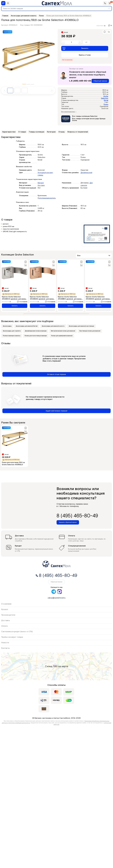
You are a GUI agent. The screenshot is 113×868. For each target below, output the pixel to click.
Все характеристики (69, 112)
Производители (8, 615)
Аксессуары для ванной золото (53, 326)
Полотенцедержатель (47, 198)
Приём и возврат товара (12, 637)
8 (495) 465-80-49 (80, 81)
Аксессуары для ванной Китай (27, 326)
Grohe (106, 96)
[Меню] (3, 3)
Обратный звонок (100, 81)
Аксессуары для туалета (12, 331)
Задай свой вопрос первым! (56, 411)
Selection (105, 98)
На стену (41, 185)
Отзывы (62, 132)
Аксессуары (7, 326)
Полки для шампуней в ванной (62, 336)
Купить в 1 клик (85, 55)
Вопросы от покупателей (78, 132)
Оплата (4, 626)
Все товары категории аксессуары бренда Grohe (89, 120)
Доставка (5, 621)
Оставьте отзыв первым (56, 374)
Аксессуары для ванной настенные (81, 326)
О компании (6, 604)
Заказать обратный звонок (68, 522)
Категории (51, 132)
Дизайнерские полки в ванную (36, 331)
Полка (106, 105)
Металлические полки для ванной (63, 331)
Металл (41, 183)
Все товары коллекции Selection (85, 116)
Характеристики (9, 132)
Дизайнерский (86, 173)
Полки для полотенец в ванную (36, 336)
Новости (5, 643)
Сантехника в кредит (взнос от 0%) (17, 632)
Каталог (5, 609)
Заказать (75, 48)
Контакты (5, 648)
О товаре (22, 132)
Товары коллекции (37, 132)
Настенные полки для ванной (90, 331)
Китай (106, 100)
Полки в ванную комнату (12, 336)
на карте (63, 666)
